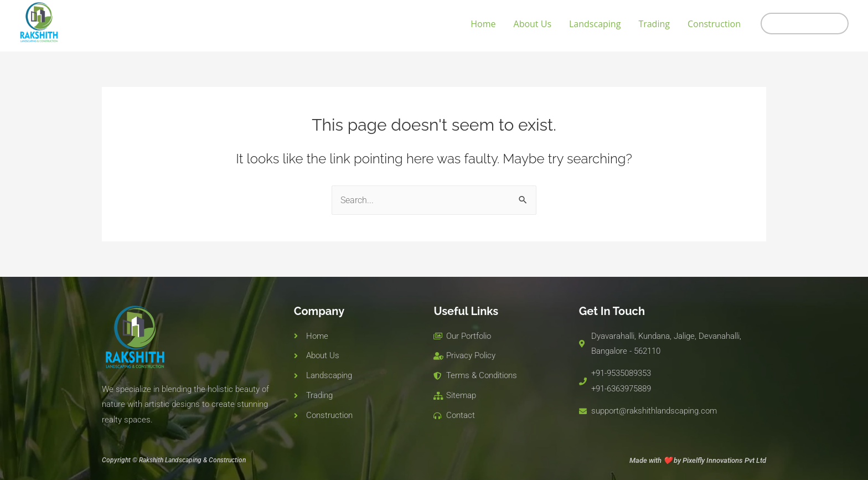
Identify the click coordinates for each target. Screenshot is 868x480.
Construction (714, 24)
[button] (805, 24)
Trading (654, 24)
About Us (533, 24)
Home (483, 24)
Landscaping (595, 24)
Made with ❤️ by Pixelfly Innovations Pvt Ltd (698, 460)
